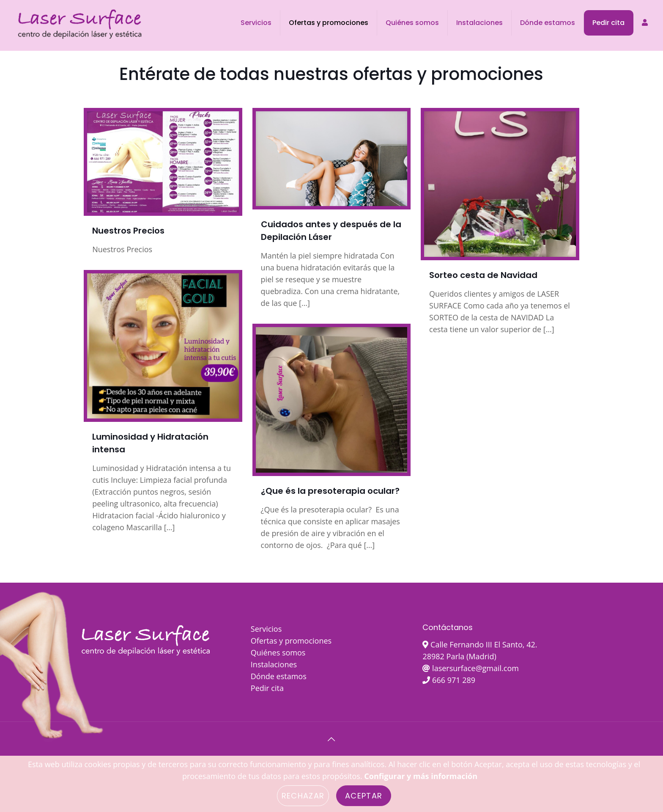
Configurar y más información (421, 776)
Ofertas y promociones (291, 641)
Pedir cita (267, 688)
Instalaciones (274, 664)
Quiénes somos (278, 652)
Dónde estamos (279, 676)
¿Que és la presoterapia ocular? (330, 491)
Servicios (266, 629)
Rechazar (303, 796)
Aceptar (364, 796)
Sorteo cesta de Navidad (483, 275)
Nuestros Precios (128, 231)
